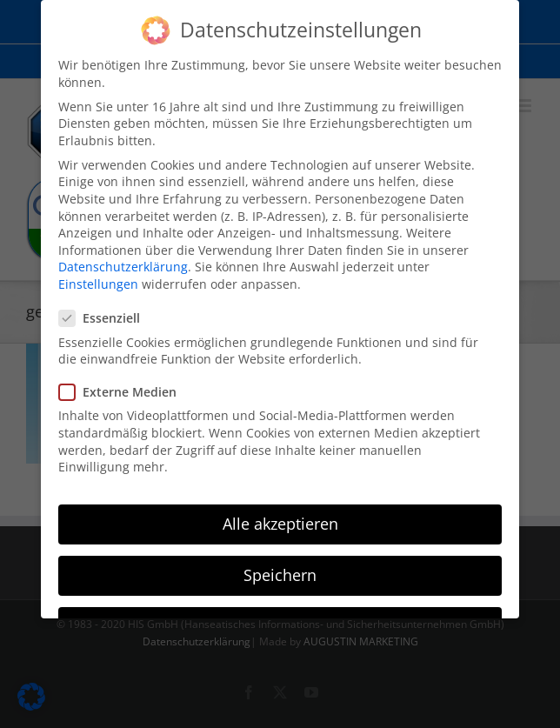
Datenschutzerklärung (123, 266)
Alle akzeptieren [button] (280, 522)
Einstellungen (98, 282)
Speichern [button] (280, 573)
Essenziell (107, 317)
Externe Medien (125, 390)
